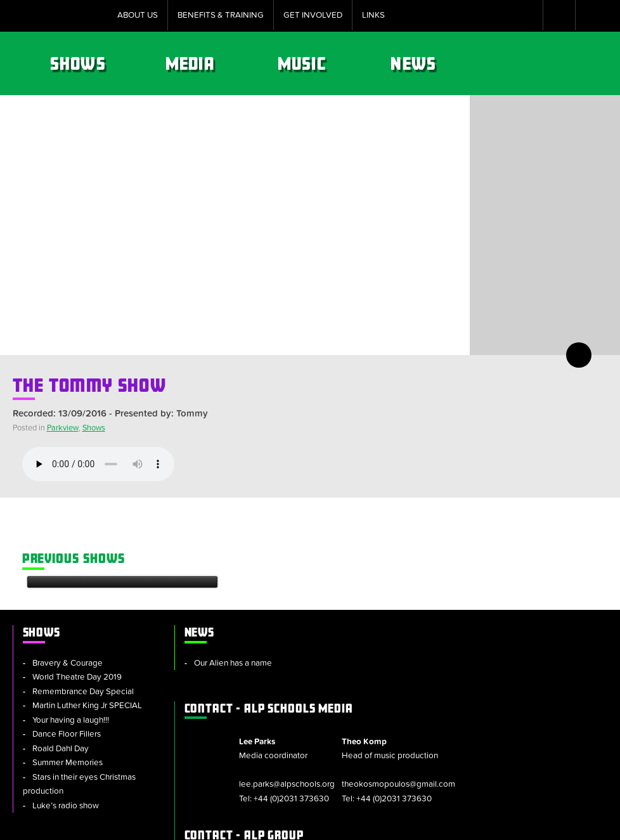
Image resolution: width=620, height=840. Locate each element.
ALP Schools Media (409, 551)
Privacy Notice (418, 824)
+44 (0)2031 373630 (425, 642)
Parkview (63, 428)
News (552, 63)
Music (441, 63)
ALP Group (384, 692)
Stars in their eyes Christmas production (79, 703)
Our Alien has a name (222, 582)
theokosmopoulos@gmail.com (525, 642)
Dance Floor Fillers (67, 653)
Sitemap (177, 824)
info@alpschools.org (506, 754)
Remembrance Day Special (83, 611)
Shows (219, 63)
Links (373, 15)
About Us (138, 15)
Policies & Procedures (327, 824)
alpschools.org (515, 725)
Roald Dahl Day (61, 668)
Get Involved (313, 15)
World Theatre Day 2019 (77, 596)
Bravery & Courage (68, 582)
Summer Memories (68, 682)
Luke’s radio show (66, 725)
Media (330, 63)
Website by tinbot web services (549, 824)
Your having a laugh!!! (71, 639)
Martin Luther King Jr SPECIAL (87, 624)
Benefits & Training (221, 15)
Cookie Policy (238, 824)
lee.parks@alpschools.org (421, 627)
